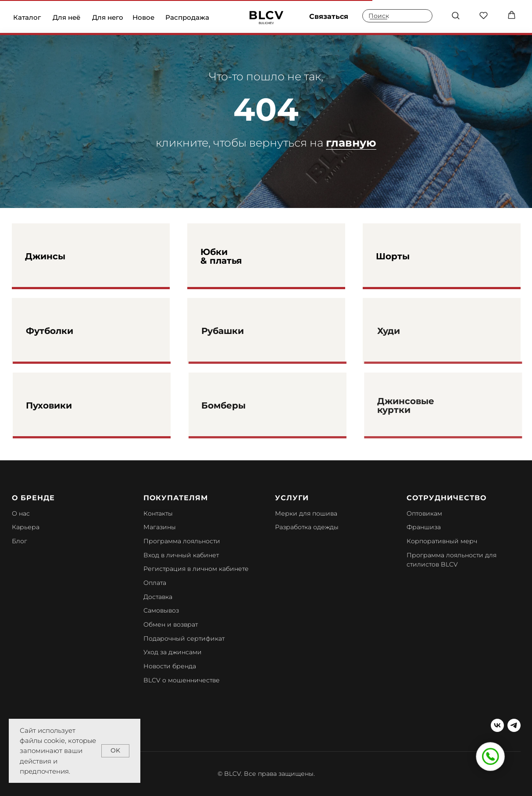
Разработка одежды (307, 527)
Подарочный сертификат (184, 638)
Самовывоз (161, 610)
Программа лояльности (182, 541)
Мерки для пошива (306, 513)
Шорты (393, 256)
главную (351, 143)
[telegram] (514, 725)
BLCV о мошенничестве (182, 680)
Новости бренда (170, 666)
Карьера (26, 527)
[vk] (497, 725)
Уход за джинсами (173, 652)
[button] (455, 15)
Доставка (158, 597)
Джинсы (45, 256)
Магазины (160, 527)
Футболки (67, 331)
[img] (266, 18)
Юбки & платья (221, 256)
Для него (108, 17)
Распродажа (187, 17)
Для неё (66, 17)
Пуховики (66, 405)
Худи (404, 331)
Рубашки (240, 331)
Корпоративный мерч (442, 541)
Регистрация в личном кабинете (196, 569)
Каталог (27, 17)
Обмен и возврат (171, 624)
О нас (21, 513)
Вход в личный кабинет (181, 555)
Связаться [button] (329, 16)
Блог (20, 541)
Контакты (158, 513)
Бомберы (241, 405)
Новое (143, 17)
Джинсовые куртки (421, 405)
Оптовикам (424, 513)
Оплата (155, 583)
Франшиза (424, 527)
